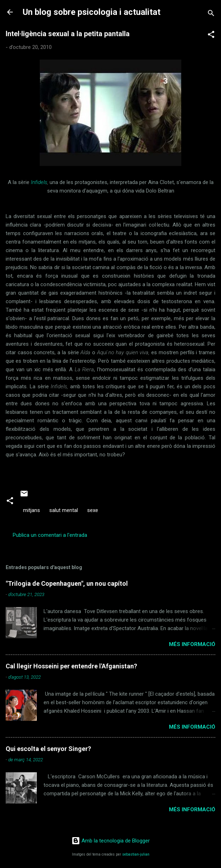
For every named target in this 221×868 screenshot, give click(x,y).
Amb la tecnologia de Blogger (111, 841)
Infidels (39, 182)
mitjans (32, 510)
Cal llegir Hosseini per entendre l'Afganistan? (71, 666)
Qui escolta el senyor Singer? (48, 749)
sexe (93, 510)
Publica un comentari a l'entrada (50, 535)
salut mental (64, 510)
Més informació (192, 644)
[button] (211, 36)
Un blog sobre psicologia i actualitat (92, 12)
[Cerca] (211, 14)
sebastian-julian (136, 854)
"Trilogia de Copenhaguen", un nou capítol (67, 583)
